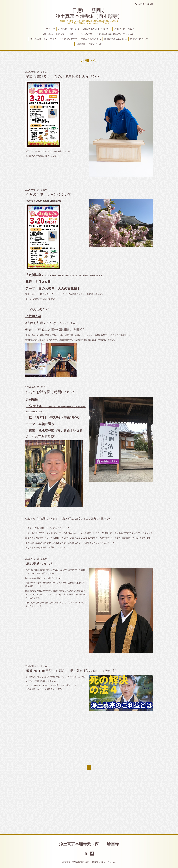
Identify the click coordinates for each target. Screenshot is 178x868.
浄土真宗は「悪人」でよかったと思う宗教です (54, 39)
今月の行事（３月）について (49, 194)
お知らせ (63, 29)
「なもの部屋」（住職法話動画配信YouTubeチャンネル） (108, 34)
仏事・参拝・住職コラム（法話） (59, 34)
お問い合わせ (95, 44)
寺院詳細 (81, 44)
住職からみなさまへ (91, 39)
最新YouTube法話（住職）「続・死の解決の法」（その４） (72, 671)
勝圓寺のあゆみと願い (116, 39)
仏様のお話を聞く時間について (51, 392)
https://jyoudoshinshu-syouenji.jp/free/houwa (43, 578)
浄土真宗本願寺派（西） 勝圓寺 (89, 844)
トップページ (48, 29)
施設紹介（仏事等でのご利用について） (91, 29)
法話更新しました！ (42, 563)
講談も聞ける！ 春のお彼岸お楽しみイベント (63, 77)
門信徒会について (139, 39)
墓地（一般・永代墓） (125, 29)
